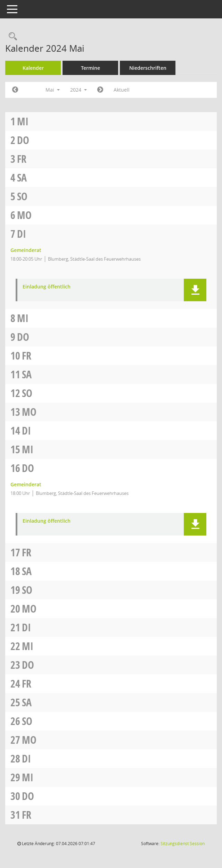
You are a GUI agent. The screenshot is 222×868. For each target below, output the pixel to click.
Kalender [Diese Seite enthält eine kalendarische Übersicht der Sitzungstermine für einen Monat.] (33, 68)
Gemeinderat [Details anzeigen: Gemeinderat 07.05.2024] (26, 250)
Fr (22, 159)
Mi (23, 121)
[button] (195, 290)
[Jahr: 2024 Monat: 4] (15, 90)
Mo (24, 215)
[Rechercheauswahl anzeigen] (11, 37)
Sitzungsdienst (183, 844)
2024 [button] (79, 90)
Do (23, 140)
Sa (22, 178)
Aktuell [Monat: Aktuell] (122, 90)
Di (22, 234)
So (22, 196)
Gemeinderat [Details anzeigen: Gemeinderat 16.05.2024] (26, 484)
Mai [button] (53, 90)
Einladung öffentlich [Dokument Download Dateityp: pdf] (47, 287)
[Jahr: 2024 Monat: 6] (100, 90)
